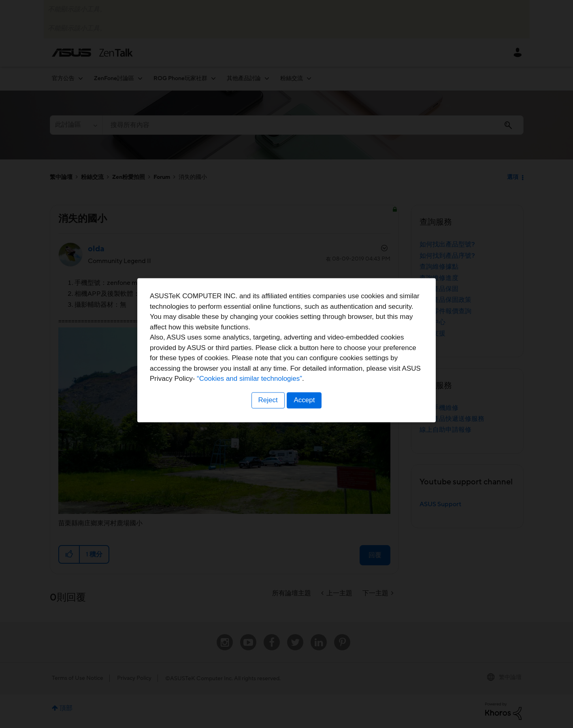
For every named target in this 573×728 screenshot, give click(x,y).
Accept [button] (305, 414)
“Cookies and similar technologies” (311, 393)
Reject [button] (267, 414)
